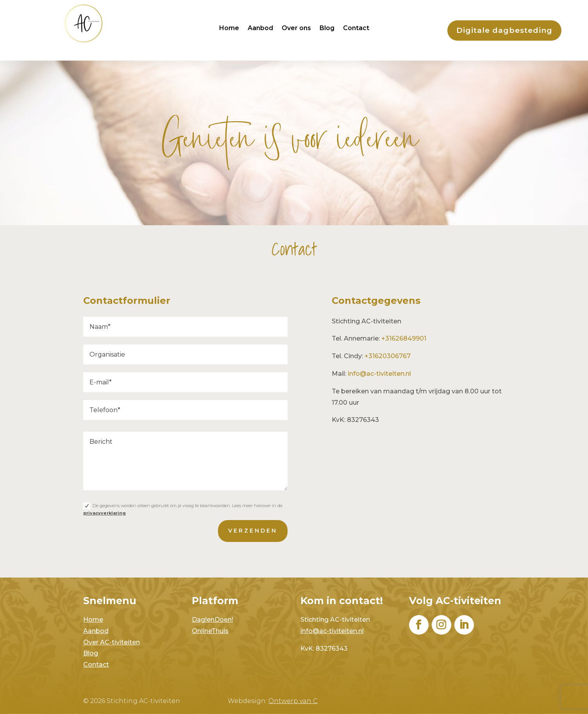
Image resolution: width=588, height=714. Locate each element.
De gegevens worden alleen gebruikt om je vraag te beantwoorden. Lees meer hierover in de (183, 502)
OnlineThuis (210, 631)
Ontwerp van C (293, 701)
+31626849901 (404, 338)
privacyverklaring (107, 506)
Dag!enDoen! (213, 620)
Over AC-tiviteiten (112, 642)
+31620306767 (388, 356)
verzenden (251, 523)
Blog (327, 29)
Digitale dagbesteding (504, 30)
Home (229, 29)
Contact (356, 29)
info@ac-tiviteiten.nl (379, 374)
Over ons (296, 29)
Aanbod (260, 29)
